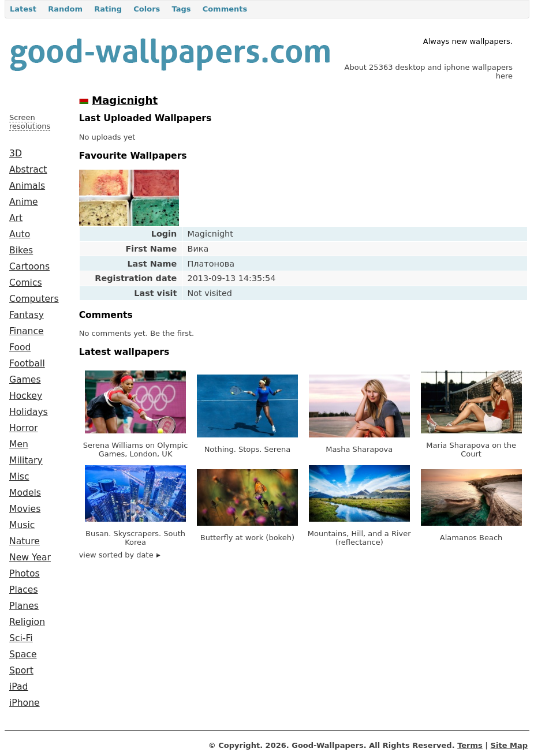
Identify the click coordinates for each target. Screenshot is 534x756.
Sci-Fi (21, 638)
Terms (470, 745)
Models (25, 493)
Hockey (26, 396)
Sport (21, 671)
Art (16, 218)
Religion (27, 622)
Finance (27, 331)
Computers (34, 299)
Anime (24, 202)
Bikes (21, 250)
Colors (147, 9)
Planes (24, 606)
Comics (26, 283)
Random (65, 9)
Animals (27, 186)
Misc (19, 477)
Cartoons (29, 267)
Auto (20, 234)
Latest (23, 9)
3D (16, 154)
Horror (23, 428)
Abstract (28, 170)
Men (19, 444)
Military (26, 461)
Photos (25, 574)
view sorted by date (120, 555)
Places (24, 590)
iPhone (25, 703)
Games (25, 380)
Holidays (29, 412)
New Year (30, 557)
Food (20, 347)
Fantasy (27, 315)
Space (23, 654)
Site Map (509, 745)
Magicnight (125, 100)
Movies (25, 509)
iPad (19, 687)
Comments (225, 9)
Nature (25, 541)
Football (27, 364)
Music (22, 525)
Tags (181, 9)
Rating (108, 9)
